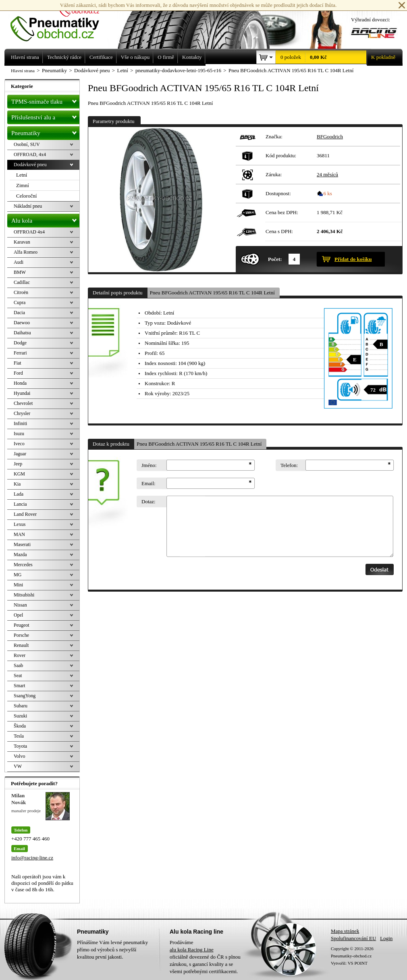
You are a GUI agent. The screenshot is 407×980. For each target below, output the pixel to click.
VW (18, 766)
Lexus (20, 524)
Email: (148, 483)
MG (18, 575)
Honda (20, 383)
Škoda (20, 726)
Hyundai (22, 393)
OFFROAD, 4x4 (30, 154)
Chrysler (22, 413)
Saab (18, 665)
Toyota (20, 746)
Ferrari (20, 353)
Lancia (20, 504)
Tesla (19, 736)
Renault (21, 645)
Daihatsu (22, 333)
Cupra (20, 302)
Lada (19, 494)
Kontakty (192, 57)
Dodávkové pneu (30, 165)
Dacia (19, 313)
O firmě (166, 57)
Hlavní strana (23, 71)
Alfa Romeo (26, 252)
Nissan (20, 605)
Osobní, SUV (27, 144)
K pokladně (381, 57)
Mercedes (23, 565)
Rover (20, 655)
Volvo (19, 756)
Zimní (23, 185)
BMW (20, 272)
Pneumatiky (45, 131)
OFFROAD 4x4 (29, 232)
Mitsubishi (24, 595)
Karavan (22, 242)
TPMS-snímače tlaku (45, 100)
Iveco (19, 444)
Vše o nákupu (135, 57)
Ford (18, 373)
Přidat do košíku (353, 259)
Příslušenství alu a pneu (45, 117)
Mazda (20, 555)
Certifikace (101, 57)
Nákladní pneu (28, 206)
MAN (19, 534)
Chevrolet (23, 403)
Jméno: (149, 465)
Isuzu (19, 434)
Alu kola (45, 219)
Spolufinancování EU (353, 938)
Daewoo (22, 323)
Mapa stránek (345, 931)
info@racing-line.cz (32, 858)
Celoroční (26, 196)
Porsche (21, 635)
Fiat (18, 363)
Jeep (18, 464)
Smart (20, 686)
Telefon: (289, 465)
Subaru (21, 706)
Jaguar (20, 454)
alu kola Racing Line (192, 950)
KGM (19, 474)
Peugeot (22, 625)
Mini (18, 585)
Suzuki (20, 716)
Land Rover (25, 514)
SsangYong (25, 696)
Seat (18, 676)
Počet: (275, 259)
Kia (17, 484)
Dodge (20, 343)
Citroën (21, 292)
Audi (19, 262)
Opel (18, 615)
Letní (22, 175)
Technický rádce (64, 57)
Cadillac (22, 282)
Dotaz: (148, 501)
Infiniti (20, 423)
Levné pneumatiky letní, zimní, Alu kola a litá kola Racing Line (61, 21)
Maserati (22, 544)
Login (386, 938)
